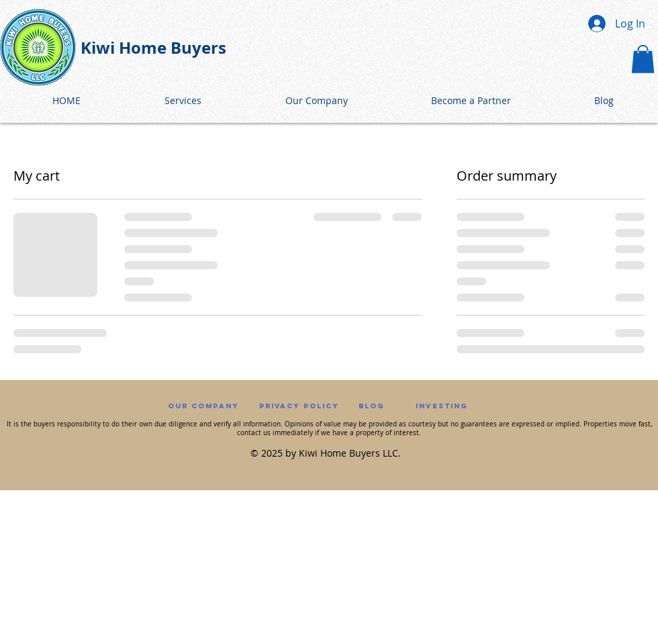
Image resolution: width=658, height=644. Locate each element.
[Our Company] (203, 407)
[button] (643, 59)
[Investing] (441, 407)
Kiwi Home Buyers (153, 48)
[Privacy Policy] (299, 407)
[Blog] (371, 407)
